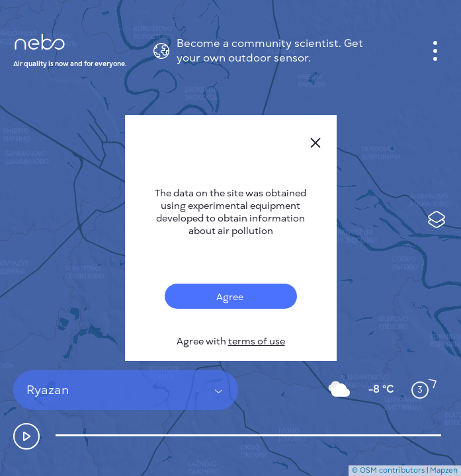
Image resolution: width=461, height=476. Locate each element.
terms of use (257, 341)
